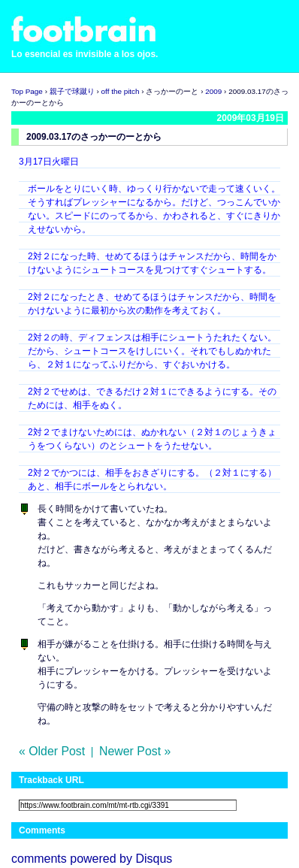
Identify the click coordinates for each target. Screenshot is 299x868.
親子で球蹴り (72, 91)
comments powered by (92, 859)
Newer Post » (135, 751)
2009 (213, 91)
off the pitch (121, 91)
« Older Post (52, 751)
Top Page (27, 91)
